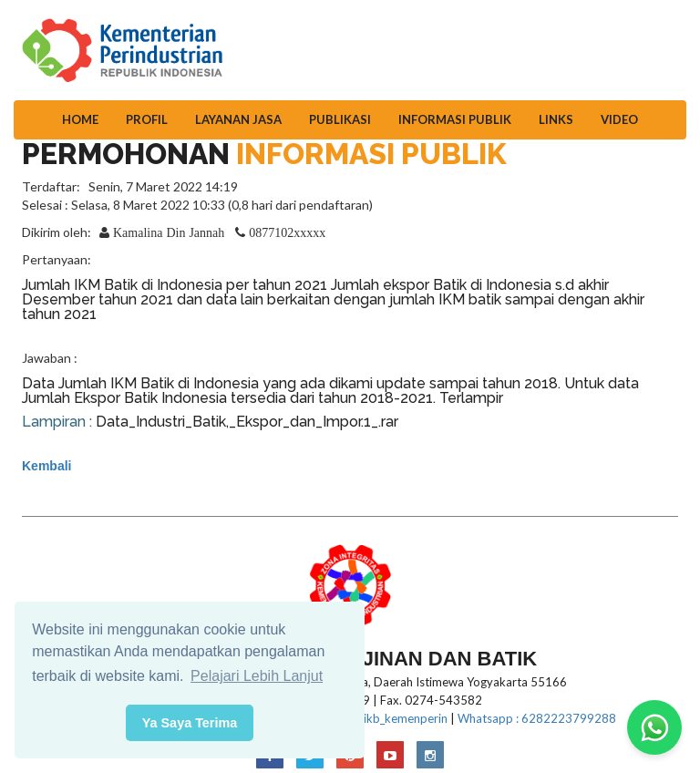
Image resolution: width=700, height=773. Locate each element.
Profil (147, 119)
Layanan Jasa (238, 119)
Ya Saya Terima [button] (190, 723)
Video (619, 119)
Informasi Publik (455, 119)
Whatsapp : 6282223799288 (537, 718)
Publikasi (340, 119)
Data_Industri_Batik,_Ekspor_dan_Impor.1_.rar (247, 422)
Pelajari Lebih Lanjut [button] (257, 676)
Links (556, 119)
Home (80, 119)
